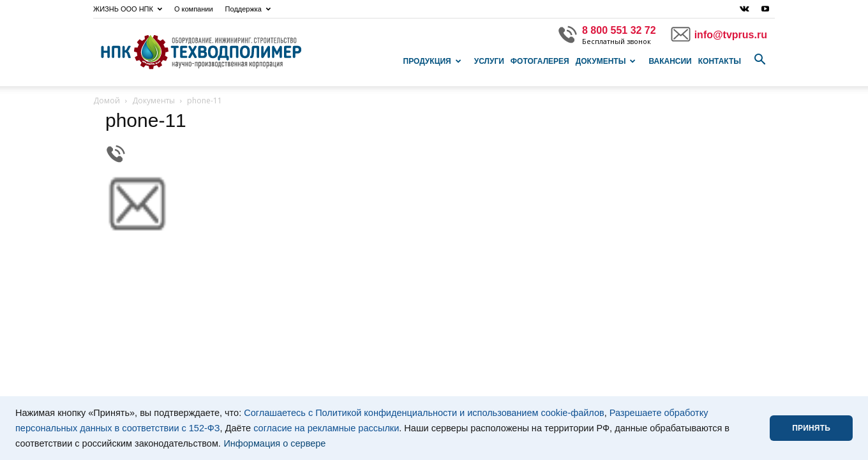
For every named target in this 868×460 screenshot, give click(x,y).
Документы (606, 61)
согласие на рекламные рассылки (326, 428)
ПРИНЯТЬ (811, 428)
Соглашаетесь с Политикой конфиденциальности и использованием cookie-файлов (424, 413)
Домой (107, 100)
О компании (194, 9)
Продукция (432, 61)
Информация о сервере (274, 443)
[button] (759, 60)
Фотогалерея (540, 61)
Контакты (720, 61)
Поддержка (248, 9)
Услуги (489, 61)
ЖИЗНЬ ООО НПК (128, 9)
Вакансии (670, 61)
